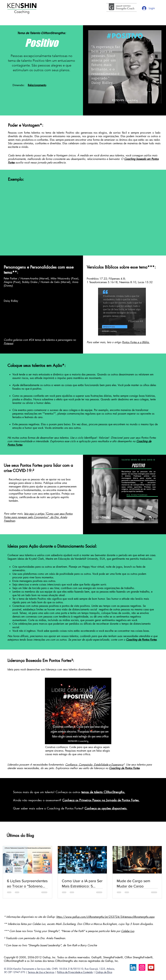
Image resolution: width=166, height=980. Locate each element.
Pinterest (8, 343)
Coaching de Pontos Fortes (124, 768)
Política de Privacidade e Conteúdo (75, 972)
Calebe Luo (128, 931)
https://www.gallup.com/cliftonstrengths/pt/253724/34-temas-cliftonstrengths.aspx (105, 917)
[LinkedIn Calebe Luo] (133, 967)
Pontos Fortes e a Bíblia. (136, 342)
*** (151, 267)
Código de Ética (104, 972)
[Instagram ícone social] (142, 967)
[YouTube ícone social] (151, 967)
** (15, 272)
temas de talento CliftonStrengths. (103, 792)
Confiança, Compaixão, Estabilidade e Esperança (94, 765)
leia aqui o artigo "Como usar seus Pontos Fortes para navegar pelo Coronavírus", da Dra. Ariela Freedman (38, 517)
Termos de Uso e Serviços (41, 972)
